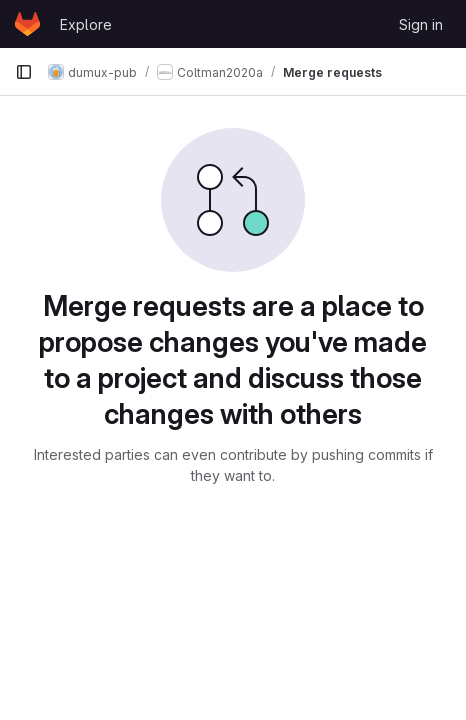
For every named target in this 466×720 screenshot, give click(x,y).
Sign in (421, 24)
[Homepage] (27, 24)
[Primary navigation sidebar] (24, 72)
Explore (86, 24)
